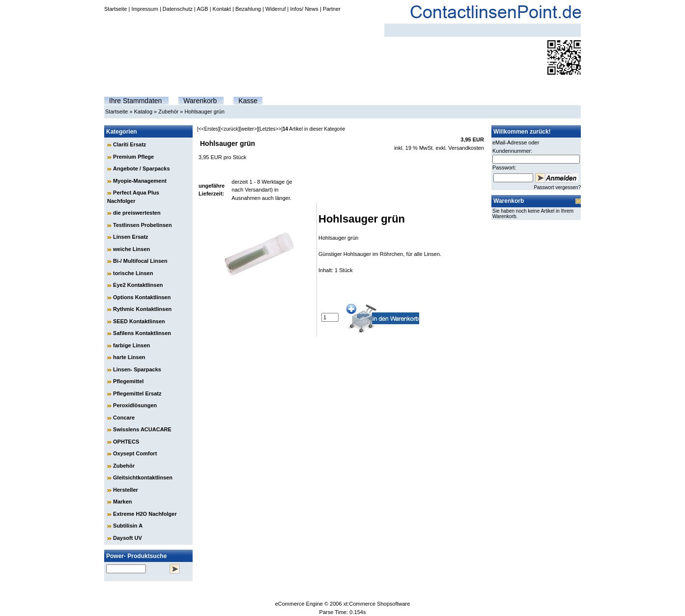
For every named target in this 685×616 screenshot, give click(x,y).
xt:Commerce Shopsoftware (377, 604)
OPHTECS (126, 442)
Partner (332, 9)
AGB (202, 9)
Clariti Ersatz (129, 144)
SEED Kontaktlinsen (139, 321)
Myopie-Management (140, 181)
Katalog (143, 112)
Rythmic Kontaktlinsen (142, 309)
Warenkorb (200, 101)
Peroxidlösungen (135, 405)
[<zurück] (230, 129)
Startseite (115, 9)
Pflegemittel (128, 381)
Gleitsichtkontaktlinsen (143, 477)
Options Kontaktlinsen (142, 297)
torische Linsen (133, 273)
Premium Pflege (133, 157)
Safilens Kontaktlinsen (142, 333)
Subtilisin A (128, 526)
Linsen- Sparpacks (137, 369)
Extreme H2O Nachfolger (145, 514)
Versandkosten (466, 148)
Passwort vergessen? (557, 187)
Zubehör (168, 112)
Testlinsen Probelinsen (143, 225)
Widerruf (276, 9)
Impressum (144, 9)
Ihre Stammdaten (135, 101)
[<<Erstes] (208, 129)
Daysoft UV (128, 538)
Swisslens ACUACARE (142, 429)
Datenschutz (178, 9)
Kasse (248, 101)
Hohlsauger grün (204, 112)
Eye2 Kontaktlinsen (138, 285)
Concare (124, 418)
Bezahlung (248, 9)
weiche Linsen (131, 249)
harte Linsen (129, 357)
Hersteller (126, 490)
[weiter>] (249, 129)
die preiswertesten (137, 213)
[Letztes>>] (271, 129)
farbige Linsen (131, 345)
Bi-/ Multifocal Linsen (140, 261)
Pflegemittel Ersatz (137, 393)
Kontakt (222, 9)
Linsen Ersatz (131, 237)
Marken (123, 502)
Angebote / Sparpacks (142, 168)
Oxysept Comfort (135, 453)
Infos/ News (304, 9)
